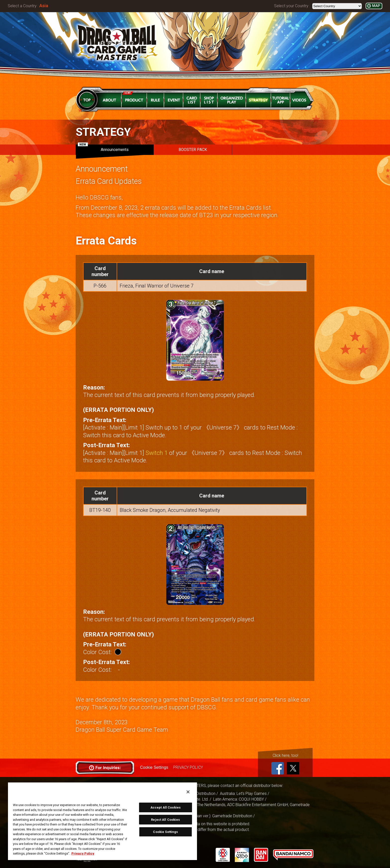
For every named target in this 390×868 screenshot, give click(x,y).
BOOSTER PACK (193, 150)
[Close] (188, 792)
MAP (376, 6)
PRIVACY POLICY (188, 767)
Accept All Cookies (166, 807)
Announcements (103, 148)
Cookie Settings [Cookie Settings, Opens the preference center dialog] (165, 832)
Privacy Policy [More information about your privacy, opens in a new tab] (83, 853)
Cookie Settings (154, 767)
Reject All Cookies (165, 820)
